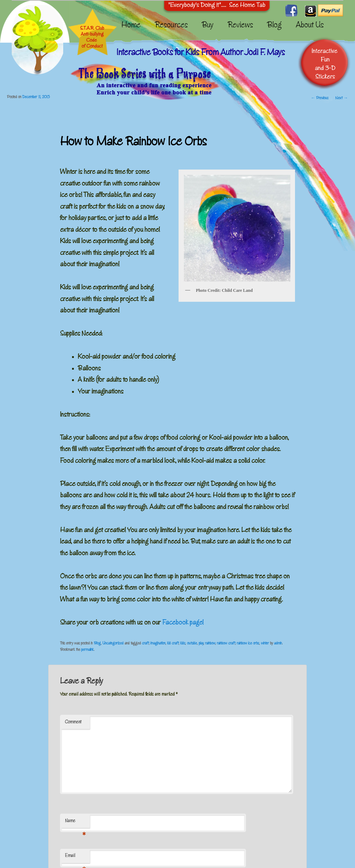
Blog (274, 26)
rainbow (210, 644)
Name (75, 824)
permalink (88, 650)
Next (342, 98)
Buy (208, 26)
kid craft (173, 644)
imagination (158, 644)
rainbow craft (226, 644)
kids (183, 644)
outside (192, 644)
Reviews (240, 26)
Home (131, 26)
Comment (73, 722)
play (201, 644)
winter (265, 644)
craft (145, 644)
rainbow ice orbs (248, 644)
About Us (310, 26)
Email (75, 858)
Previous (320, 98)
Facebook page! (183, 623)
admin (278, 644)
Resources (171, 26)
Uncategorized (113, 644)
